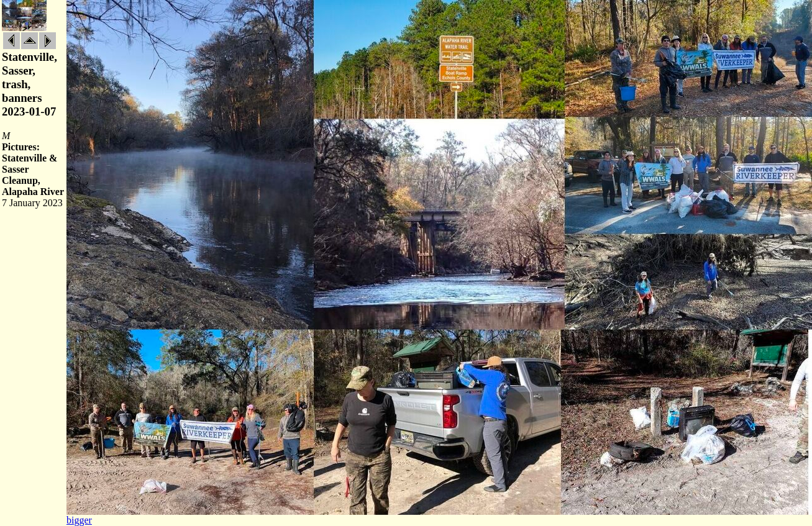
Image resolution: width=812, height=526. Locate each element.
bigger (79, 520)
